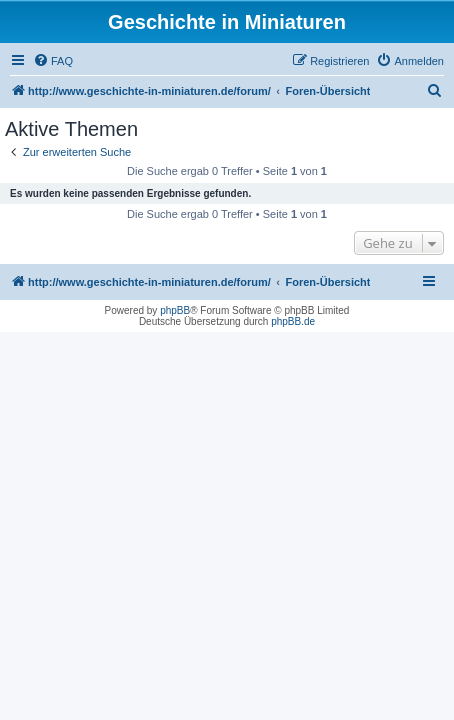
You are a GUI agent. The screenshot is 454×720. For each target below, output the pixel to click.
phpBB (175, 310)
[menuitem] (53, 61)
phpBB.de (293, 321)
